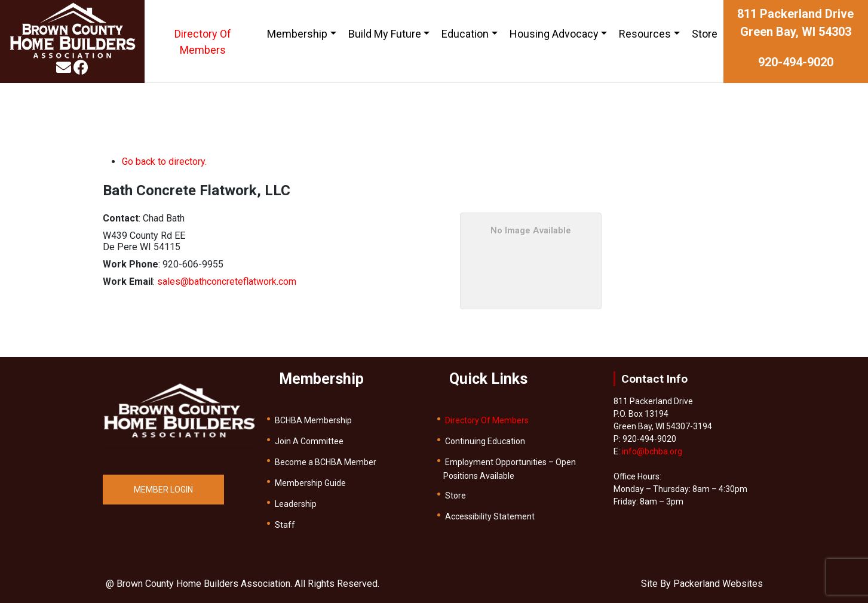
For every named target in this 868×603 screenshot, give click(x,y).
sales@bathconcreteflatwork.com (227, 281)
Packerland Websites (718, 584)
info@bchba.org (652, 451)
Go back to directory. (164, 161)
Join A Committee (309, 441)
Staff (285, 525)
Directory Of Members (203, 42)
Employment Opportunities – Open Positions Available (510, 469)
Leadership (296, 504)
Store (705, 34)
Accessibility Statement (490, 516)
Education (465, 34)
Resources (645, 34)
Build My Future (385, 34)
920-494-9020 (796, 62)
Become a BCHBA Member (326, 462)
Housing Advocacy (554, 34)
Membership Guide (310, 483)
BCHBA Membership (313, 420)
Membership (297, 34)
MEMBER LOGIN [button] (163, 490)
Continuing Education (485, 441)
